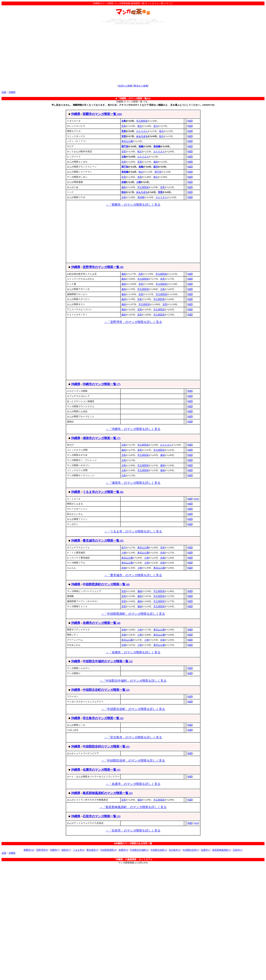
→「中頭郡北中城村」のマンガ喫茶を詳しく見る (133, 681)
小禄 (139, 182)
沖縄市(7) (55, 850)
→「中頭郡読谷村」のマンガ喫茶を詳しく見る (133, 761)
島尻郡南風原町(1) (222, 850)
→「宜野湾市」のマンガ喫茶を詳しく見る (133, 322)
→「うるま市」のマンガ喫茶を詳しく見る (133, 531)
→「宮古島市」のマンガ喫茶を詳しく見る (133, 737)
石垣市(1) (238, 850)
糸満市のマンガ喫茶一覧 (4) (102, 623)
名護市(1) (206, 850)
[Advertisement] (133, 54)
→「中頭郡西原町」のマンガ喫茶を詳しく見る (133, 614)
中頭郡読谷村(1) (191, 850)
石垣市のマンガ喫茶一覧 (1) (102, 816)
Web (196, 499)
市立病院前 (142, 121)
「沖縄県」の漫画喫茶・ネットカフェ (133, 859)
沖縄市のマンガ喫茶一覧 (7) (102, 384)
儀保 (156, 162)
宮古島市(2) (175, 850)
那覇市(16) (29, 850)
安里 (124, 126)
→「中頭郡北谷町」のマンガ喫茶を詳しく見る (133, 709)
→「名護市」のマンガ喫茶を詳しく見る (133, 784)
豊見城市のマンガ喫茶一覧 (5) (103, 541)
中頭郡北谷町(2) (159, 850)
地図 (190, 121)
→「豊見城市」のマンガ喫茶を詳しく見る (133, 575)
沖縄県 (12, 92)
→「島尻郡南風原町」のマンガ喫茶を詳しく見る (133, 807)
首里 (124, 162)
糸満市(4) (123, 850)
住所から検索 (125, 86)
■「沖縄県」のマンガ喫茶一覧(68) (133, 98)
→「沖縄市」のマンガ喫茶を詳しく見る (133, 429)
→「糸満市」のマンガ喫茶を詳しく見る (133, 652)
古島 (124, 121)
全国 (4, 92)
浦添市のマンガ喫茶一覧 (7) (102, 438)
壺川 (156, 126)
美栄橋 (157, 146)
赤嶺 (124, 182)
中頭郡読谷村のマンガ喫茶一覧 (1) (106, 746)
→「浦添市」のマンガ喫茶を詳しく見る (133, 483)
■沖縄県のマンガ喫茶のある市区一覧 (133, 844)
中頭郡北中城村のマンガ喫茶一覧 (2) (108, 661)
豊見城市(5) (92, 850)
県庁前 (125, 146)
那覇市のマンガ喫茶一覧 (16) (102, 114)
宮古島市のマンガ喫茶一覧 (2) (103, 718)
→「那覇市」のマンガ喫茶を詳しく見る (133, 205)
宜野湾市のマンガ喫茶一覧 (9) (103, 267)
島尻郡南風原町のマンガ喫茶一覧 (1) (108, 793)
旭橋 (141, 146)
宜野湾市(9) (42, 850)
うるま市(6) (79, 850)
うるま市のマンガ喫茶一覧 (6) (103, 492)
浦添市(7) (66, 850)
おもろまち (142, 131)
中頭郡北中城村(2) (139, 850)
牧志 (140, 126)
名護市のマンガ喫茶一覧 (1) (102, 770)
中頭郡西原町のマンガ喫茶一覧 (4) (106, 584)
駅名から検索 (141, 86)
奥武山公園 (127, 141)
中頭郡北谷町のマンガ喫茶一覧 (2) (106, 690)
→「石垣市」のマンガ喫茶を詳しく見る (133, 830)
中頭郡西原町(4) (108, 850)
